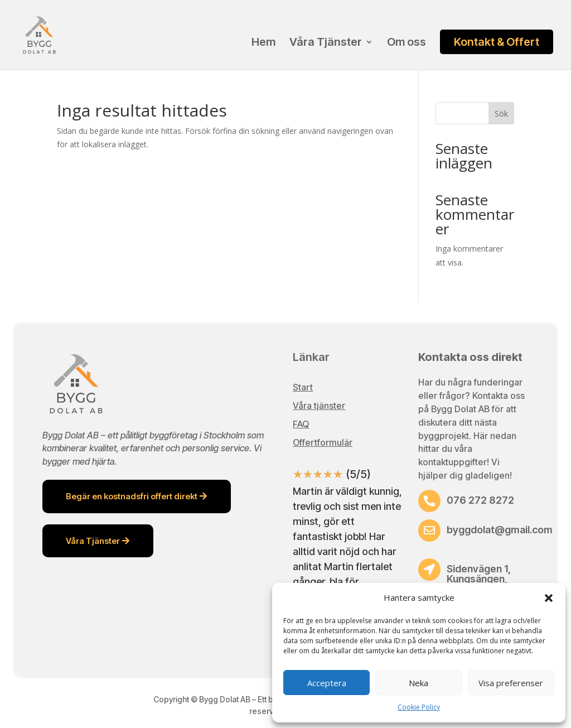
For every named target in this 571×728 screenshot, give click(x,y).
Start (303, 387)
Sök (501, 114)
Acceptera (327, 683)
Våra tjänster (319, 406)
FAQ (301, 424)
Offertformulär (323, 442)
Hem (263, 43)
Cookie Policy (419, 707)
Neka (418, 683)
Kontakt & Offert (497, 42)
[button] (549, 598)
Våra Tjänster (326, 43)
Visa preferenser (511, 683)
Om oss (407, 43)
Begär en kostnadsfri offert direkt (132, 496)
